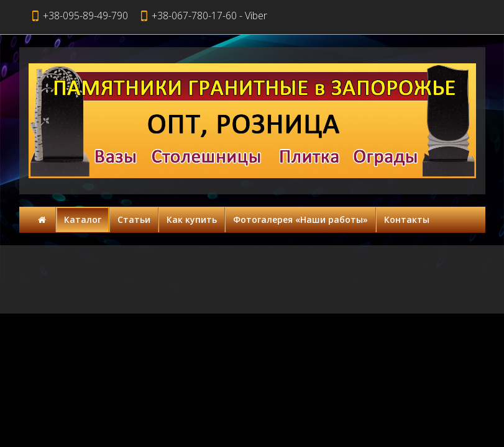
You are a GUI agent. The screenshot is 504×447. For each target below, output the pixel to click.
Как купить (192, 219)
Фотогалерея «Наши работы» (300, 219)
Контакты (407, 219)
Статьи (134, 219)
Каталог (83, 219)
